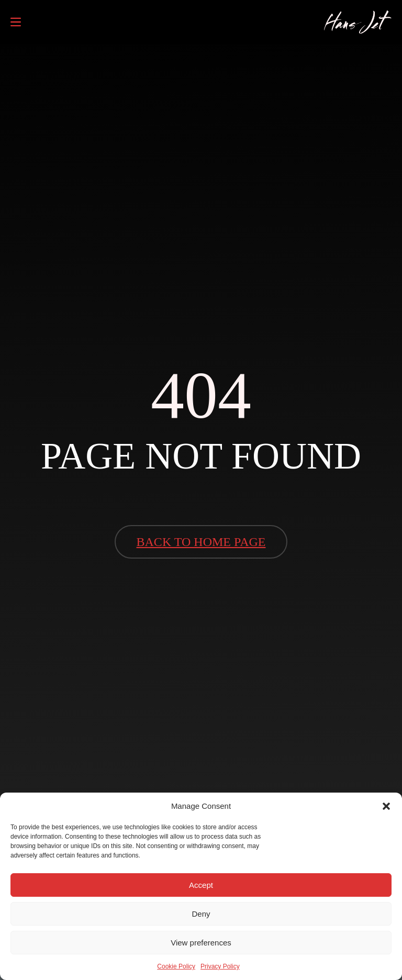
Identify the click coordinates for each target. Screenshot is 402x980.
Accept (201, 885)
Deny (201, 914)
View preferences (201, 943)
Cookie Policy (176, 966)
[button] (386, 806)
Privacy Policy (220, 966)
